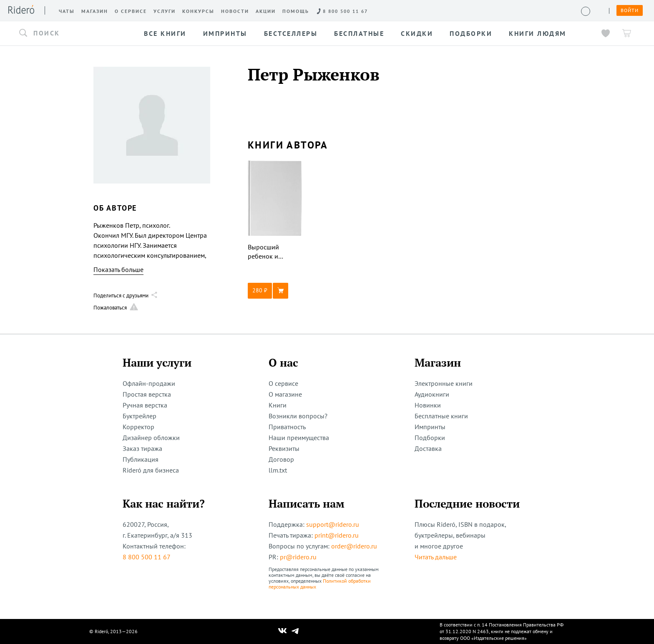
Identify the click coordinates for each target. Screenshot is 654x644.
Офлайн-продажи (149, 383)
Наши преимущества (299, 438)
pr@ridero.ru (298, 557)
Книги (278, 405)
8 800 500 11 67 (147, 557)
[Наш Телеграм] (295, 631)
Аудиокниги (432, 394)
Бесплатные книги (441, 416)
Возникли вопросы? (298, 416)
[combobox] (74, 33)
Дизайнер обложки (151, 438)
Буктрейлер (140, 416)
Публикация (141, 459)
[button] (74, 33)
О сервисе (283, 383)
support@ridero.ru (333, 524)
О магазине (285, 394)
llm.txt (278, 470)
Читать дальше (436, 557)
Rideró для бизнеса (151, 470)
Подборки (430, 438)
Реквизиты (284, 448)
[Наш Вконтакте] (283, 631)
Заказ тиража (142, 448)
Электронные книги (444, 383)
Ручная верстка (145, 405)
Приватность (287, 427)
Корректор (138, 427)
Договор (281, 459)
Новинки (428, 405)
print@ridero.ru (337, 535)
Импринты (430, 427)
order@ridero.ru (354, 546)
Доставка (428, 448)
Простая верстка (147, 394)
